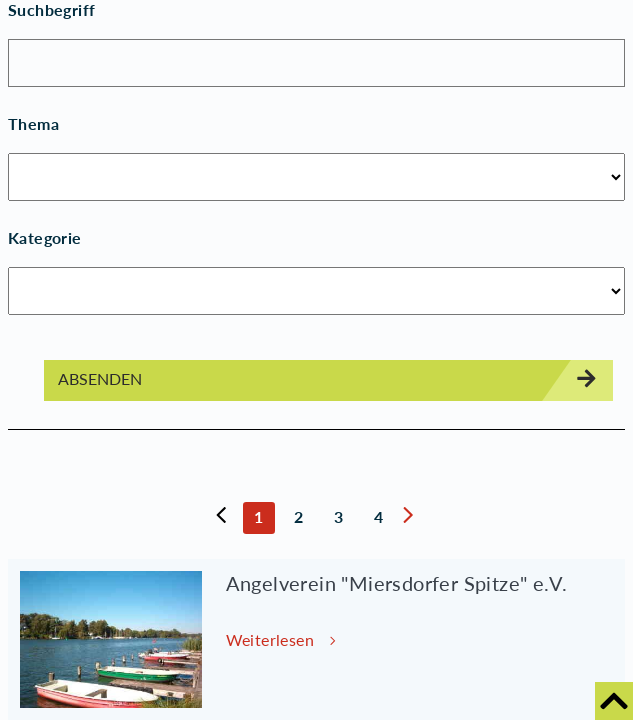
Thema (33, 123)
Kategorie (45, 237)
